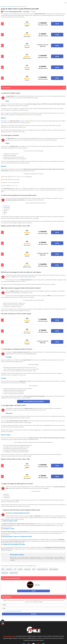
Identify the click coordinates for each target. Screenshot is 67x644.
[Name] (33, 605)
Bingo (3, 569)
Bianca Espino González (17, 555)
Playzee (27, 80)
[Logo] (33, 3)
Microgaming (7, 206)
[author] (2, 12)
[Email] (33, 608)
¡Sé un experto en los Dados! (34, 401)
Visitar (33, 591)
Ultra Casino (27, 37)
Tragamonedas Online (42, 569)
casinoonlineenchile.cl (9, 636)
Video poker (9, 569)
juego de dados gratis (30, 275)
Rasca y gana (27, 569)
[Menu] (66, 3)
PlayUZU (27, 47)
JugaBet (27, 26)
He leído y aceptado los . (13, 611)
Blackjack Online (14, 573)
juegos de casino (9, 14)
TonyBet (27, 69)
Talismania (37, 585)
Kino (15, 569)
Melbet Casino (27, 58)
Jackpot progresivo (54, 569)
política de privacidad (17, 611)
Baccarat (20, 569)
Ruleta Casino (5, 573)
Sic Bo (34, 569)
